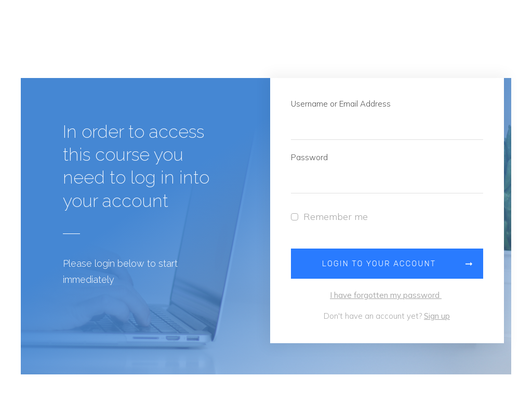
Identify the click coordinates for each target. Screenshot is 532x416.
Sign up (437, 316)
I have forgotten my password (386, 295)
